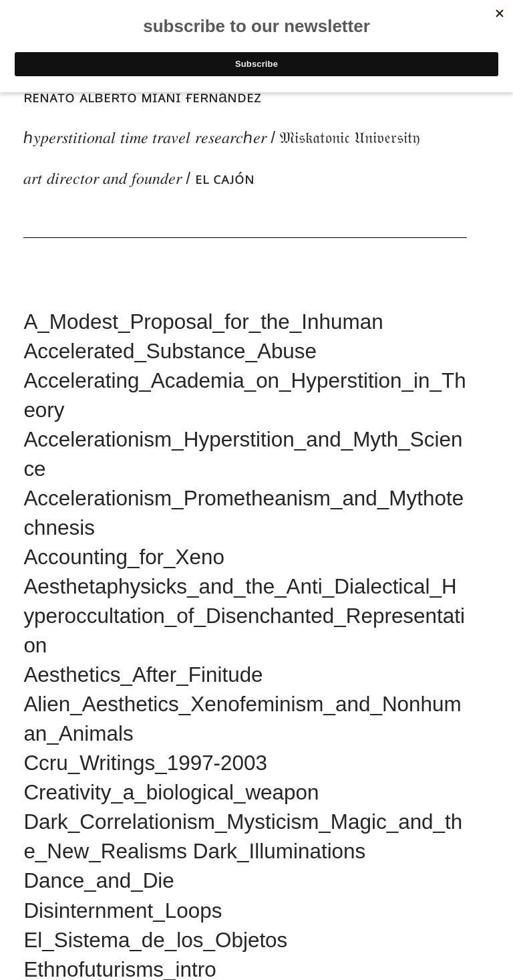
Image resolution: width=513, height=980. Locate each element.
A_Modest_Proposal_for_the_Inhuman (203, 322)
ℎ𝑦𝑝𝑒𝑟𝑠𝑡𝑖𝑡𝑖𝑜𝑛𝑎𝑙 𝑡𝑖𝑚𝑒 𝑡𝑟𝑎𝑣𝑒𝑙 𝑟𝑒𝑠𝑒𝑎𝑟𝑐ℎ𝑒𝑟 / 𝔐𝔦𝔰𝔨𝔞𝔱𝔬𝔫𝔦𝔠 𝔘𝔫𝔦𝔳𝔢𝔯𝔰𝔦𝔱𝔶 (222, 138)
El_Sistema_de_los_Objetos (155, 940)
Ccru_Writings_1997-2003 (145, 763)
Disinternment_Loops (123, 911)
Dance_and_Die (99, 881)
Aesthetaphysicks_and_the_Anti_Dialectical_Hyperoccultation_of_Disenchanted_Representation (244, 616)
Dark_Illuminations (280, 851)
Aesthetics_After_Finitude (143, 675)
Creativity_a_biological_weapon (171, 792)
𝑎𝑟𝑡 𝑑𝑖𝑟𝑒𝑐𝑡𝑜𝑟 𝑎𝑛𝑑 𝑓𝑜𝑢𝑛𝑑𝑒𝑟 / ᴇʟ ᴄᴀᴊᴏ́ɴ (139, 178)
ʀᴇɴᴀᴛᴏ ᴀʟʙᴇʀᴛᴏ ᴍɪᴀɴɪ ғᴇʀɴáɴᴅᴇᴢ (142, 97)
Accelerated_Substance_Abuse (170, 351)
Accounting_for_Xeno (124, 557)
